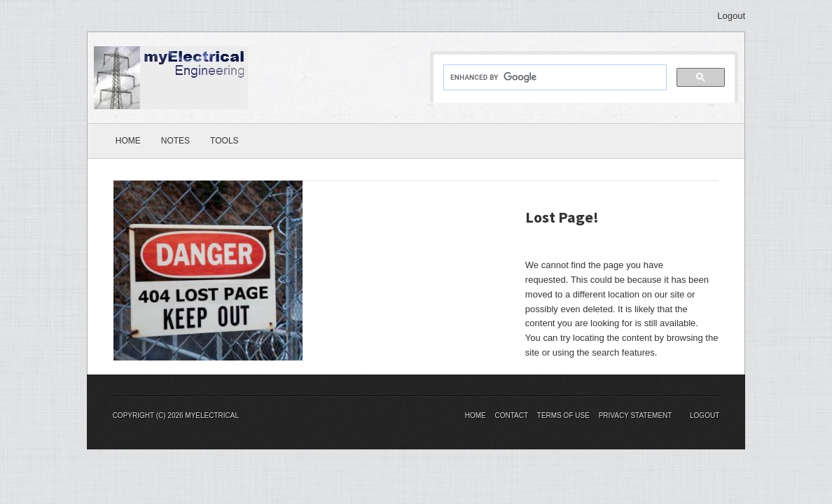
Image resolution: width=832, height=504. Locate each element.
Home (128, 141)
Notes (175, 141)
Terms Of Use (563, 415)
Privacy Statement (636, 415)
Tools (224, 141)
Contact (511, 415)
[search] (554, 78)
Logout (731, 16)
